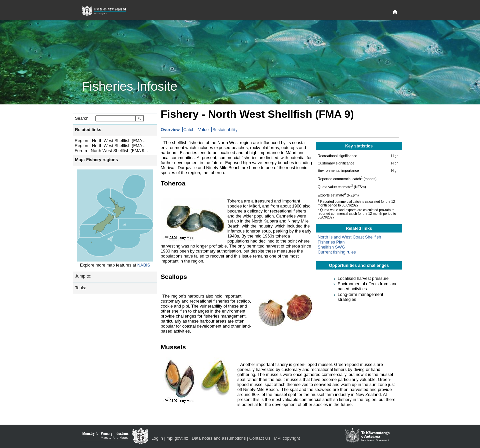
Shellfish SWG (331, 247)
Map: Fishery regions (96, 160)
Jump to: (83, 276)
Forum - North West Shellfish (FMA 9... (111, 151)
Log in (157, 438)
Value (203, 130)
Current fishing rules (337, 252)
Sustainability (225, 130)
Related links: (89, 130)
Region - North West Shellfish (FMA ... (111, 141)
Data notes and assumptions (219, 438)
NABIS (144, 265)
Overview (170, 130)
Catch (189, 130)
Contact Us (260, 438)
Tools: (80, 288)
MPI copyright (287, 438)
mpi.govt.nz (177, 438)
